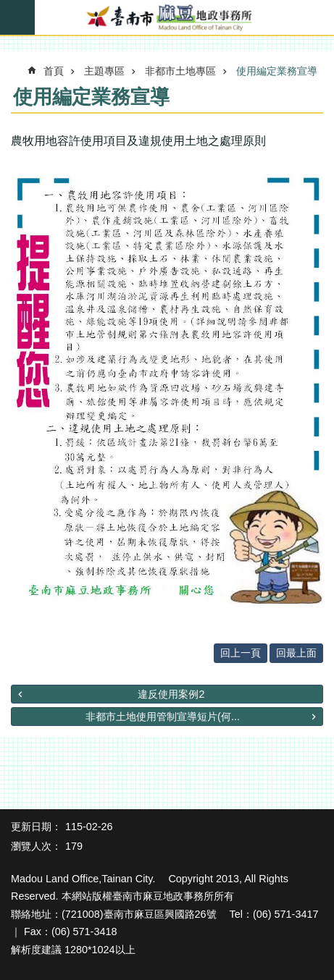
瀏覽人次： (36, 846)
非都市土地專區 (180, 71)
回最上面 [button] (296, 653)
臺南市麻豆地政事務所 (167, 18)
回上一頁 (241, 653)
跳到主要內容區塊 (8, 8)
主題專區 (104, 71)
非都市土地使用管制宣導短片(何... (163, 717)
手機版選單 (17, 17)
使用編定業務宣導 (277, 71)
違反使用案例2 (171, 694)
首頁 (54, 71)
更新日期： (36, 827)
